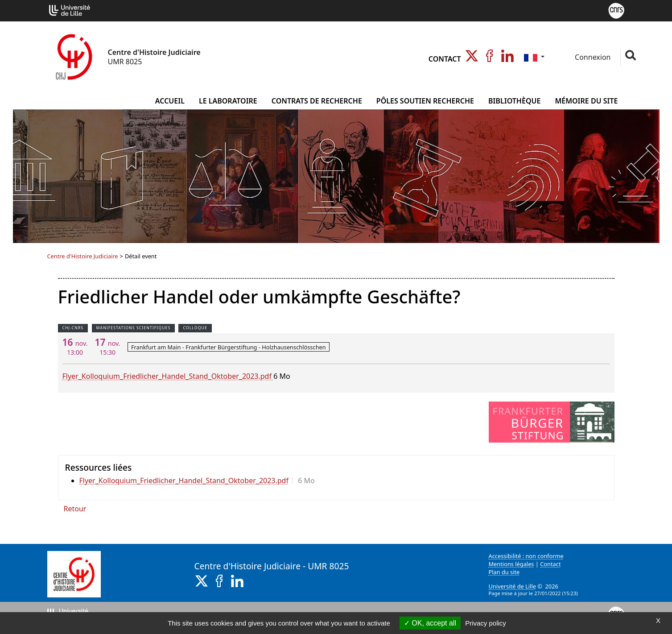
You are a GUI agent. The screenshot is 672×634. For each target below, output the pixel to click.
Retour (75, 509)
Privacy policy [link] (486, 623)
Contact (445, 59)
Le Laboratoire (228, 101)
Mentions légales (511, 564)
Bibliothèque (514, 101)
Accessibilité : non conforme (526, 556)
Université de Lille (512, 586)
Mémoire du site (586, 101)
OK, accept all (430, 623)
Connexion (592, 57)
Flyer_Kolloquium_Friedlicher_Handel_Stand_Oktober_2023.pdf (168, 376)
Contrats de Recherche (317, 101)
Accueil (170, 101)
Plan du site (504, 572)
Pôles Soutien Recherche (425, 101)
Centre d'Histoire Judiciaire (83, 256)
